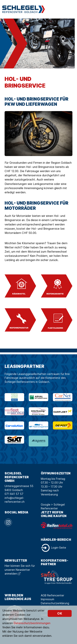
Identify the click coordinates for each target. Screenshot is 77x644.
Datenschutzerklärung (55, 603)
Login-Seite (53, 548)
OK (60, 613)
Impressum (48, 599)
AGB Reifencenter (52, 595)
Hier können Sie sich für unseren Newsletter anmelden (20, 570)
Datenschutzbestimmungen (32, 623)
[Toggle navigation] (72, 9)
